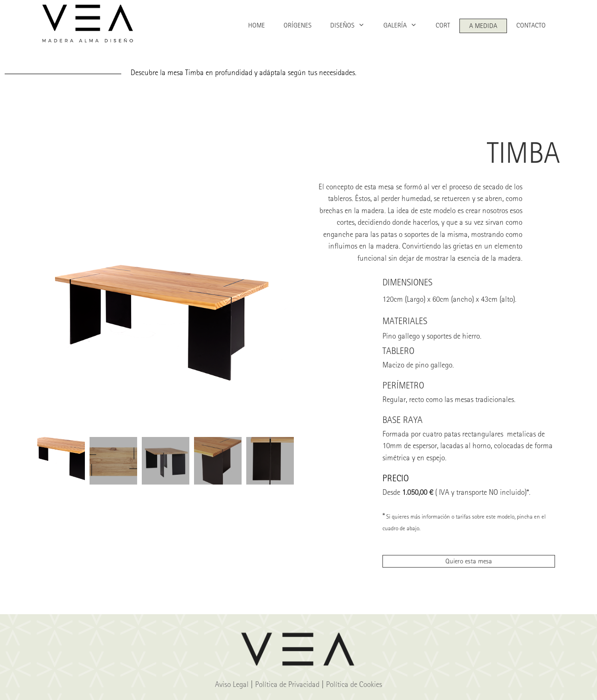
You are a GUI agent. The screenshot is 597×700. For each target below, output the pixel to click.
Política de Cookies (354, 684)
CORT (443, 25)
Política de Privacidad (287, 684)
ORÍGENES (298, 25)
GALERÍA (405, 25)
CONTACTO (531, 25)
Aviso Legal (232, 684)
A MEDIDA (483, 26)
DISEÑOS (352, 25)
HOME (257, 25)
